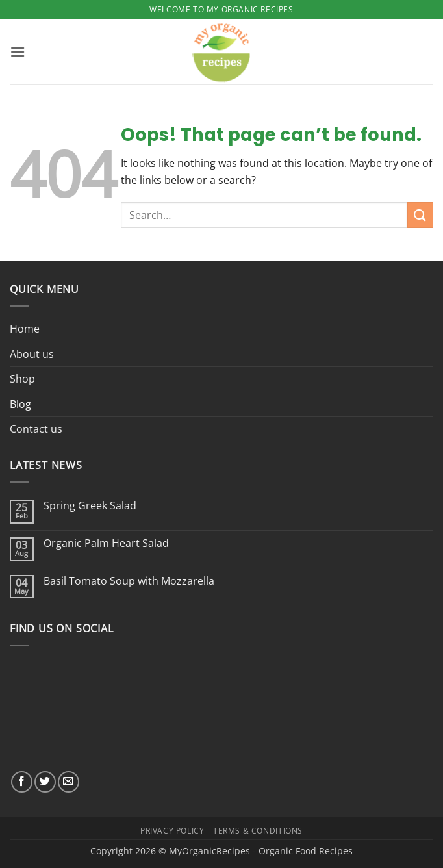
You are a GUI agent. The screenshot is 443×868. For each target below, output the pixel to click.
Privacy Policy (172, 831)
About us (32, 354)
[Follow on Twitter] (45, 782)
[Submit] (420, 215)
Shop (22, 379)
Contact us (36, 429)
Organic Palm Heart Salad (106, 543)
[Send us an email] (69, 782)
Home (25, 329)
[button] (18, 52)
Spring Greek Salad (90, 506)
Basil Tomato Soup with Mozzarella (129, 581)
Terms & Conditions (258, 831)
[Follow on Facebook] (22, 782)
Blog (20, 404)
